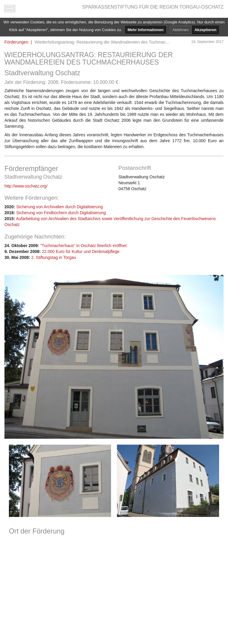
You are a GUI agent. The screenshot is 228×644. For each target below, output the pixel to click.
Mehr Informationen (146, 30)
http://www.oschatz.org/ (26, 186)
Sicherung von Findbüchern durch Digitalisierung (61, 213)
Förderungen (16, 42)
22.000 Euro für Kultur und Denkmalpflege (81, 251)
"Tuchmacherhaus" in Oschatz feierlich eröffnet (84, 246)
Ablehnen (181, 30)
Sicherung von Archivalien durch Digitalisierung (60, 207)
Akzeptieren (205, 30)
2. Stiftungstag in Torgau (54, 257)
